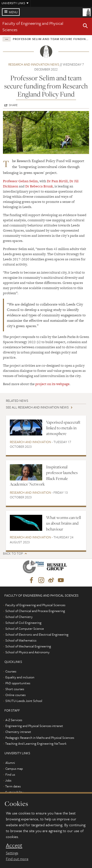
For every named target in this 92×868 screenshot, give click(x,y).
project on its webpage (52, 384)
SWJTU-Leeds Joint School (24, 701)
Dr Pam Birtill (57, 181)
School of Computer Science (25, 629)
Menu (13, 12)
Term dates (13, 786)
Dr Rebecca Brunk (39, 186)
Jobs (8, 780)
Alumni (10, 763)
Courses (11, 671)
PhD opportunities (18, 683)
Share (13, 105)
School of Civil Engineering (23, 623)
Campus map (14, 769)
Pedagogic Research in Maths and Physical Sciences (40, 738)
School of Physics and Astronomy (27, 652)
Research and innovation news (34, 64)
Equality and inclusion (20, 677)
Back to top (13, 553)
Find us (10, 774)
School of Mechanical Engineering (28, 646)
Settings (12, 853)
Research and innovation (30, 442)
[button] (85, 27)
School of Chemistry (19, 617)
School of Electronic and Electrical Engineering (37, 634)
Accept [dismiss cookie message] (14, 845)
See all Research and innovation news (37, 407)
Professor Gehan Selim (20, 181)
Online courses (15, 695)
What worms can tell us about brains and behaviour (64, 523)
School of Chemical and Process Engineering (35, 611)
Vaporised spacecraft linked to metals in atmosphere (63, 428)
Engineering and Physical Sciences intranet (34, 726)
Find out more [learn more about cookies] (17, 859)
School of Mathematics (21, 640)
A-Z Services (14, 720)
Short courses (15, 689)
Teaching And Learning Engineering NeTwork (36, 743)
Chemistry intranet (18, 732)
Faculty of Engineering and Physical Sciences (35, 605)
